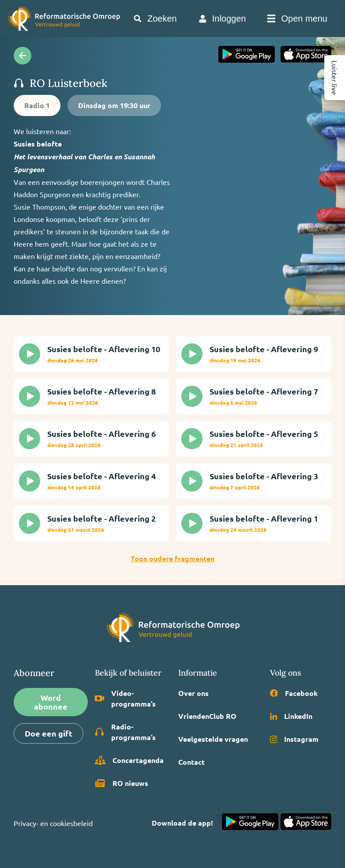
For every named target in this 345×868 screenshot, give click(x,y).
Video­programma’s (125, 698)
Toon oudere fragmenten (172, 558)
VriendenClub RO (207, 716)
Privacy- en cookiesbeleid (53, 823)
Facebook (294, 693)
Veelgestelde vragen (213, 739)
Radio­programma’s (125, 732)
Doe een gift (49, 733)
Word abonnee (51, 702)
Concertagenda (129, 760)
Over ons (193, 693)
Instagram (294, 739)
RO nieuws (122, 783)
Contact (191, 762)
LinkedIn (291, 716)
